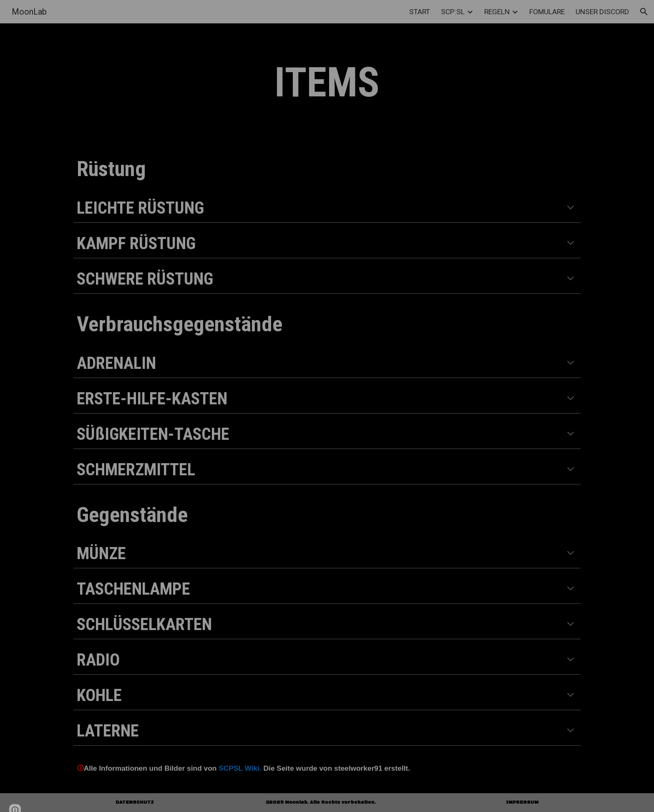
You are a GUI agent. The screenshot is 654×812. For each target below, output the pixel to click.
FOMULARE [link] (547, 12)
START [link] (420, 12)
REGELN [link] (497, 12)
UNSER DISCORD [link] (602, 12)
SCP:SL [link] (453, 12)
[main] (327, 83)
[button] (644, 12)
